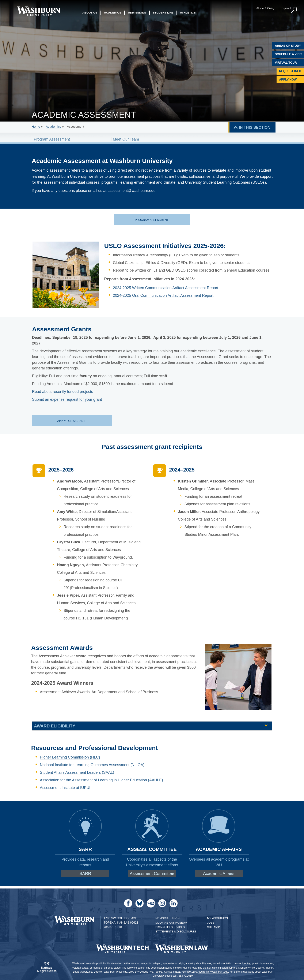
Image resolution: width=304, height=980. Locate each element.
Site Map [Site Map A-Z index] (214, 927)
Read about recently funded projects (63, 392)
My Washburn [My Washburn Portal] (217, 918)
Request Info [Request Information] (290, 71)
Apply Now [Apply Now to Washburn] (288, 79)
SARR (85, 873)
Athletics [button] (188, 13)
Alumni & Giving (265, 8)
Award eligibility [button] (55, 726)
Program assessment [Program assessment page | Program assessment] (152, 220)
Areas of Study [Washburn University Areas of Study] (288, 46)
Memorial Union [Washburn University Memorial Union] (167, 918)
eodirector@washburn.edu (213, 972)
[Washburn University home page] (39, 11)
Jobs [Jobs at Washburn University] (211, 923)
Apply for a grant (71, 421)
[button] (294, 10)
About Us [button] (90, 13)
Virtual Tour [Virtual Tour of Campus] (286, 63)
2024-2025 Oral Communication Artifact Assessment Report (163, 295)
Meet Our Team (126, 139)
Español (286, 8)
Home (36, 126)
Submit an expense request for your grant (67, 399)
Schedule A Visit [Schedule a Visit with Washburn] (288, 54)
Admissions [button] (137, 13)
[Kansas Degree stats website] (47, 968)
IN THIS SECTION (254, 127)
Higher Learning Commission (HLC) (70, 757)
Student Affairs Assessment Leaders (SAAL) (77, 772)
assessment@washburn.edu (131, 191)
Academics (54, 126)
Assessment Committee (152, 873)
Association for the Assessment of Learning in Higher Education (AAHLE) (101, 780)
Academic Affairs (219, 873)
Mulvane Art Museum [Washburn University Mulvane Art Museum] (171, 923)
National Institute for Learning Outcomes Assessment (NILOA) (92, 765)
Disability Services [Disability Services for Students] (170, 927)
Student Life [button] (163, 13)
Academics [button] (113, 13)
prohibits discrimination (109, 964)
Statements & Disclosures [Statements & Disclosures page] (176, 931)
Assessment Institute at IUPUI (65, 788)
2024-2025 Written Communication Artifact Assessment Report (166, 288)
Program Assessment (52, 139)
